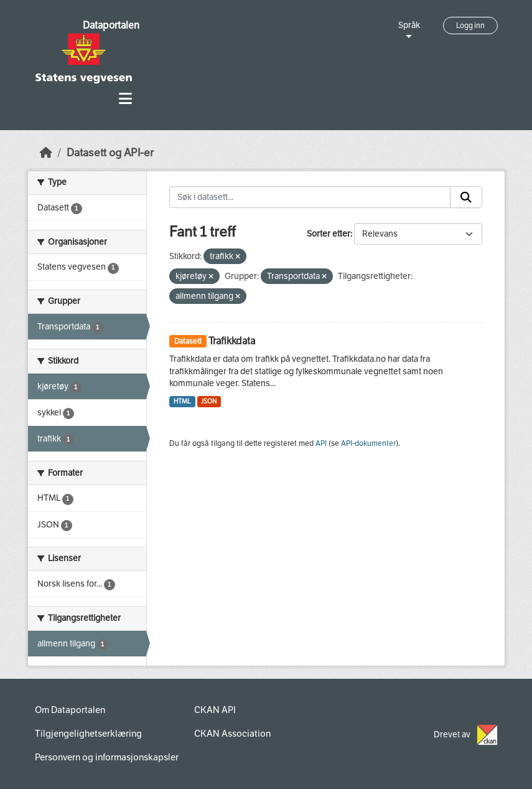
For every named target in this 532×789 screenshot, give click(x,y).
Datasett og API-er (110, 153)
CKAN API (215, 710)
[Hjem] (46, 153)
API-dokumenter (368, 443)
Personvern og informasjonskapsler (107, 757)
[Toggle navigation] (125, 99)
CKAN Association (232, 734)
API (321, 443)
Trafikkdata (232, 341)
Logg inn (470, 26)
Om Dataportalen (70, 710)
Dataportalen (111, 25)
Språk (409, 25)
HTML (182, 401)
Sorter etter (329, 234)
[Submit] (466, 197)
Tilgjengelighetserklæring (88, 734)
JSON (209, 401)
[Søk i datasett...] (310, 197)
